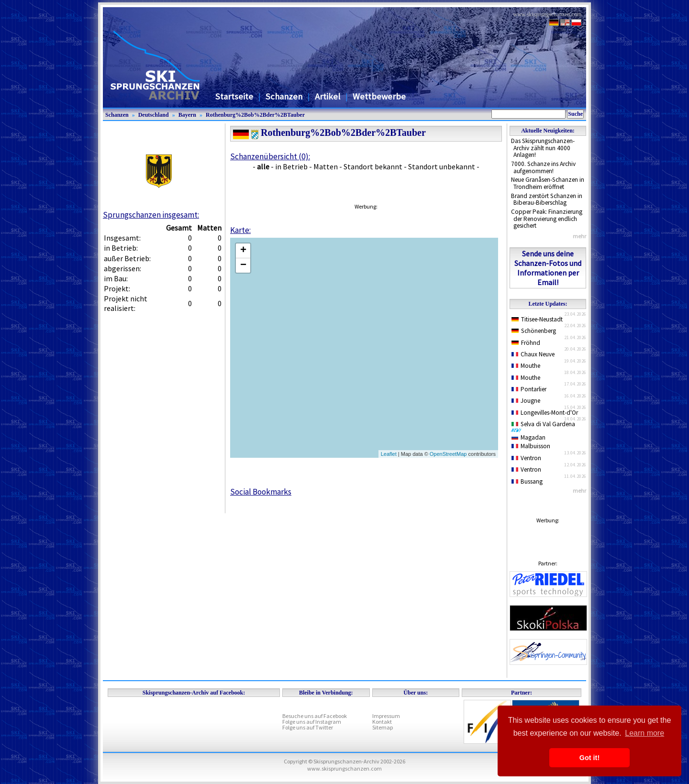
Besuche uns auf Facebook (315, 716)
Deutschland (154, 115)
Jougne (526, 401)
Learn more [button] (645, 733)
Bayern (187, 115)
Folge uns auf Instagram (312, 722)
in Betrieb (291, 166)
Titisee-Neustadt (537, 319)
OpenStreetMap (448, 454)
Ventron (526, 458)
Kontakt (382, 722)
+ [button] (243, 251)
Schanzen (284, 96)
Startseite (234, 96)
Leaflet (389, 454)
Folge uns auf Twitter (308, 727)
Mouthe (526, 366)
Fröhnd (526, 343)
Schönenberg (534, 331)
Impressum (386, 716)
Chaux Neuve (533, 354)
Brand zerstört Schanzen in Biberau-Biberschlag (547, 199)
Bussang (527, 481)
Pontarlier (529, 389)
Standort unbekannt (442, 166)
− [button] (243, 265)
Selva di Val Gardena (545, 426)
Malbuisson (531, 446)
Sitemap (383, 727)
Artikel (328, 96)
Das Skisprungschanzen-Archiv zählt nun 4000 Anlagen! (543, 148)
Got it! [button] (589, 758)
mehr (579, 236)
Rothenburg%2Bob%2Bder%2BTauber (255, 115)
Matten (326, 166)
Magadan (528, 437)
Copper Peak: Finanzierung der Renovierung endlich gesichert (547, 219)
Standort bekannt (373, 166)
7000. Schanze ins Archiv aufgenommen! (543, 167)
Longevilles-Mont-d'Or (545, 413)
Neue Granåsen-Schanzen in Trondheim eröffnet (548, 183)
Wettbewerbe (379, 96)
